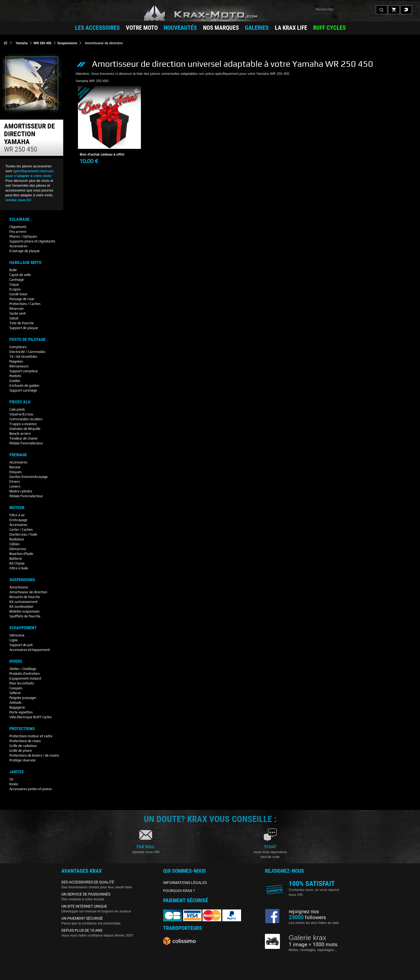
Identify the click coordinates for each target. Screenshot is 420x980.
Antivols (15, 703)
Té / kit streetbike (23, 357)
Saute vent (18, 313)
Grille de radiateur (23, 746)
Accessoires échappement (30, 650)
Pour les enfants (22, 683)
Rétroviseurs (19, 366)
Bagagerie (17, 707)
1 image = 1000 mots (313, 945)
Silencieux (17, 635)
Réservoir (17, 309)
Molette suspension (24, 611)
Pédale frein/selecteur (26, 443)
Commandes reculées (26, 419)
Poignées (16, 361)
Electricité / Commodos (27, 352)
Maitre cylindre (21, 491)
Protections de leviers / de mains (34, 755)
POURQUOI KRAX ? (179, 891)
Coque (14, 284)
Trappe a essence (23, 424)
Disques (16, 472)
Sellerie (15, 693)
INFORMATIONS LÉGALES (185, 883)
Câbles (14, 544)
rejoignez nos (304, 912)
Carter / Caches (21, 530)
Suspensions (67, 43)
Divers (16, 661)
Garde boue (18, 294)
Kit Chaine (17, 563)
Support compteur (24, 371)
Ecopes (15, 289)
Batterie (16, 559)
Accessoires (18, 246)
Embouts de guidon (24, 386)
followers (307, 918)
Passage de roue (22, 299)
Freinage (18, 455)
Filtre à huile (19, 568)
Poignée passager (23, 698)
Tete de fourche (22, 323)
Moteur (17, 508)
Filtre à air (17, 515)
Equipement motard (25, 678)
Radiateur (17, 539)
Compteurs (18, 347)
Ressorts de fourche (25, 597)
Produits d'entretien (25, 674)
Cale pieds (17, 409)
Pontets (15, 376)
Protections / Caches (25, 304)
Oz (11, 779)
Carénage (17, 280)
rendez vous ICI (18, 200)
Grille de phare (21, 751)
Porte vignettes (21, 712)
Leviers (15, 486)
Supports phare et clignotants (32, 241)
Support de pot (21, 645)
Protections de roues (25, 741)
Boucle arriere (20, 434)
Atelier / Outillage (23, 669)
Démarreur (18, 549)
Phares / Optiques (23, 236)
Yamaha (22, 43)
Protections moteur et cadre (31, 736)
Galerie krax (307, 938)
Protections (22, 729)
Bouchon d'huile (21, 554)
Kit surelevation (21, 607)
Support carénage (23, 390)
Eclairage (19, 219)
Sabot (14, 318)
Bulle (13, 270)
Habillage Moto (25, 263)
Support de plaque (24, 328)
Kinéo (14, 784)
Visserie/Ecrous (21, 414)
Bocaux (15, 467)
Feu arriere (18, 232)
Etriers (15, 482)
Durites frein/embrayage (29, 477)
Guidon (15, 381)
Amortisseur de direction (28, 592)
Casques (16, 688)
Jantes (17, 772)
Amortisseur (19, 587)
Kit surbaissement (23, 602)
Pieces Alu (20, 402)
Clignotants (18, 227)
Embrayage (18, 520)
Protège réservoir (23, 760)
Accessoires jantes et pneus (31, 789)
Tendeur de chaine (23, 438)
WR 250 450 (42, 43)
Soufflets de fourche (25, 616)
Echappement (23, 628)
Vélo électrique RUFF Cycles (31, 717)
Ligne (14, 640)
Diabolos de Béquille (25, 429)
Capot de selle (20, 275)
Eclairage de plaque (25, 251)
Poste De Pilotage (27, 340)
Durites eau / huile (23, 534)
